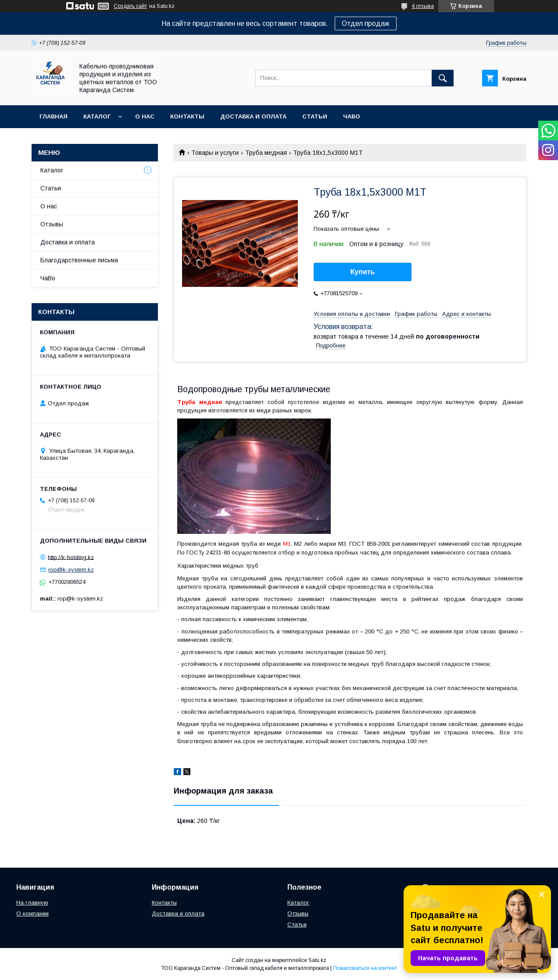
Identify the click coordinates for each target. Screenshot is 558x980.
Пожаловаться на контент (365, 968)
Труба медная (266, 153)
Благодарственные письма (79, 260)
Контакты (187, 116)
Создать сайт (130, 6)
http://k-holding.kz (71, 557)
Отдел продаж (366, 23)
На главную (32, 903)
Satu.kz (317, 960)
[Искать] (443, 78)
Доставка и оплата (253, 116)
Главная (54, 116)
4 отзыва (423, 6)
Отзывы (52, 224)
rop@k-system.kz (71, 570)
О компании (32, 914)
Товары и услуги (215, 153)
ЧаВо (352, 116)
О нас (145, 116)
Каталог (97, 116)
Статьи (315, 116)
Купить (363, 272)
